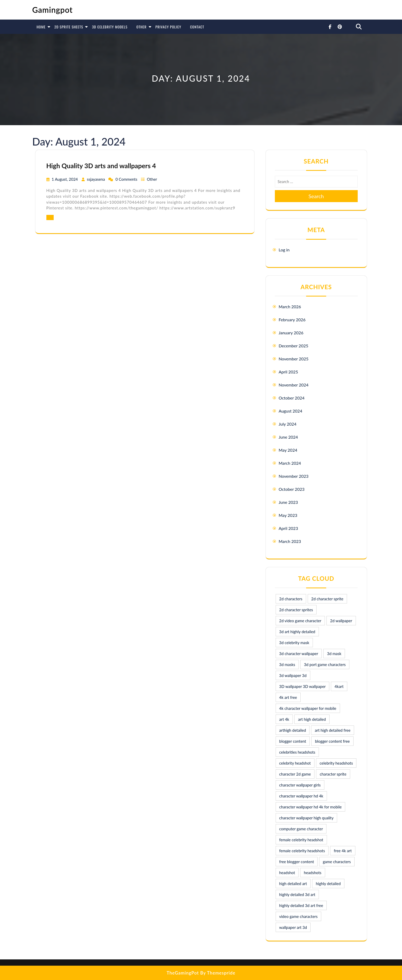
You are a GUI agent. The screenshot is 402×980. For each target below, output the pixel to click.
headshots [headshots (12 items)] (313, 873)
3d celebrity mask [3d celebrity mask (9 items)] (294, 643)
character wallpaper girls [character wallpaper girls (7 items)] (300, 785)
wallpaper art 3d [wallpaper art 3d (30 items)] (293, 927)
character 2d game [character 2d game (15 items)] (295, 774)
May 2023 (288, 515)
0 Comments (127, 179)
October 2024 (292, 398)
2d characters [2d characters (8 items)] (291, 599)
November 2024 (294, 385)
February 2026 (292, 320)
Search (316, 196)
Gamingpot (53, 10)
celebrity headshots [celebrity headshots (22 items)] (336, 763)
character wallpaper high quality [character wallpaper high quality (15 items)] (307, 818)
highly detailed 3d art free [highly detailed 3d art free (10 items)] (301, 905)
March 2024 (290, 463)
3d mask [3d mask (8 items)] (334, 654)
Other (141, 27)
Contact (197, 27)
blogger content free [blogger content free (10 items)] (332, 741)
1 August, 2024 (65, 179)
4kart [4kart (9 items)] (339, 686)
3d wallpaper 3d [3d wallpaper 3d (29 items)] (293, 675)
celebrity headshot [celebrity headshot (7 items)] (295, 763)
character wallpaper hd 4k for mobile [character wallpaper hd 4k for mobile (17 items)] (311, 807)
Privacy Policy (168, 27)
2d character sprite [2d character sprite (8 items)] (327, 599)
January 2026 (291, 333)
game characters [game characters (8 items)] (337, 862)
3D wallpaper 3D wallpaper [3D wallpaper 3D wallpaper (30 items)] (303, 686)
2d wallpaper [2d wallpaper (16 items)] (341, 621)
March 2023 (290, 541)
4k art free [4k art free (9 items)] (288, 697)
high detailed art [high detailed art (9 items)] (293, 884)
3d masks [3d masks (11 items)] (287, 664)
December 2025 (294, 346)
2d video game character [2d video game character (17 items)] (300, 621)
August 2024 (291, 411)
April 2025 (288, 372)
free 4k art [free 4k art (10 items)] (343, 851)
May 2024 (288, 450)
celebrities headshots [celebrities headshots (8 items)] (297, 752)
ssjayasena (96, 179)
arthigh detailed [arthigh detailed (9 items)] (293, 730)
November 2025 (294, 359)
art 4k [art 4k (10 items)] (284, 719)
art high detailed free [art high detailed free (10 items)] (333, 730)
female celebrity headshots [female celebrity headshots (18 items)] (302, 851)
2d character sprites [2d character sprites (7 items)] (296, 610)
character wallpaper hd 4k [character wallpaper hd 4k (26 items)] (301, 796)
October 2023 (292, 489)
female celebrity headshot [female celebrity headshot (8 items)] (301, 840)
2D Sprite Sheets (69, 27)
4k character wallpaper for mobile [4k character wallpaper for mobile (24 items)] (308, 708)
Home (41, 27)
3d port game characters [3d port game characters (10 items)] (325, 664)
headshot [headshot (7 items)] (287, 873)
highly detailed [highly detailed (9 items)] (328, 884)
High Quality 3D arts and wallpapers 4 (101, 166)
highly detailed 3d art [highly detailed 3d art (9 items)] (297, 894)
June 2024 (288, 437)
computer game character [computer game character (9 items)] (301, 829)
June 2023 (288, 502)
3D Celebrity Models (110, 27)
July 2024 (288, 424)
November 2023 (294, 476)
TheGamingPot (183, 973)
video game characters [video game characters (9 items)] (298, 916)
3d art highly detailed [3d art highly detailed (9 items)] (297, 632)
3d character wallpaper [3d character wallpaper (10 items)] (299, 654)
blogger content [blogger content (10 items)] (293, 741)
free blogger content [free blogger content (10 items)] (297, 862)
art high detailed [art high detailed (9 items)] (312, 719)
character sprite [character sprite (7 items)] (333, 774)
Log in (284, 250)
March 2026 (290, 307)
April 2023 (288, 528)
